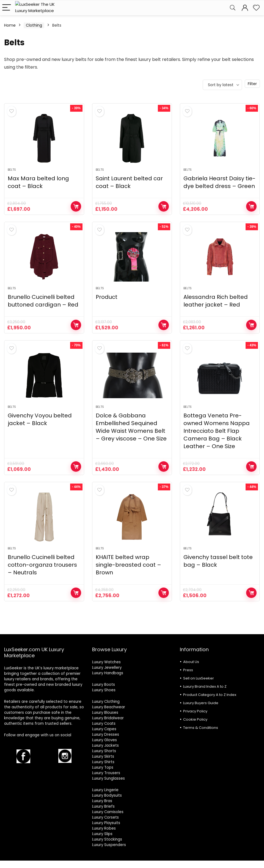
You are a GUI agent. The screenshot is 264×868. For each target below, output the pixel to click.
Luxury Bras (102, 801)
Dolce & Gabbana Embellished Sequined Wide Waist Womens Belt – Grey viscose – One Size (131, 427)
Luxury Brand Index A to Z (205, 686)
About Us (191, 662)
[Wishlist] (256, 8)
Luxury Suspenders (109, 845)
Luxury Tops (103, 767)
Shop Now (76, 206)
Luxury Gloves (105, 740)
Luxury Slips (102, 834)
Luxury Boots (104, 685)
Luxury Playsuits (106, 823)
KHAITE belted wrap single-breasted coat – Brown (128, 565)
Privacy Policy (195, 711)
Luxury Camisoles (108, 812)
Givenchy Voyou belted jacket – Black (40, 419)
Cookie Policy (195, 719)
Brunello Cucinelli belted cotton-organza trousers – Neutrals (42, 565)
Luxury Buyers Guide (201, 703)
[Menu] (7, 8)
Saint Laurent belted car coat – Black (129, 182)
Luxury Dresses (106, 734)
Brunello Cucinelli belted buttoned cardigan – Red (43, 301)
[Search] (233, 8)
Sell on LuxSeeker (199, 678)
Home (10, 25)
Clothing (34, 25)
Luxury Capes (104, 729)
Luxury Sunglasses (108, 778)
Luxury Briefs (103, 806)
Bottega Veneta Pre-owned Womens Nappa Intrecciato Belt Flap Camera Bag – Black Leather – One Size (217, 431)
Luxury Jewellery (107, 668)
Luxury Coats (104, 724)
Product (107, 297)
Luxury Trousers (106, 773)
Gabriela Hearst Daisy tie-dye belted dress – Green (219, 182)
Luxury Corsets (105, 817)
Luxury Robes (104, 828)
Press (188, 670)
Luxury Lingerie (105, 790)
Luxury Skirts (103, 756)
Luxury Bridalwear (108, 718)
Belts (12, 170)
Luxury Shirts (103, 762)
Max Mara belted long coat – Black (38, 182)
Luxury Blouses (105, 713)
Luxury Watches (106, 662)
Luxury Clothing (106, 702)
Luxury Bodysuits (107, 795)
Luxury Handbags (108, 673)
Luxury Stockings (107, 839)
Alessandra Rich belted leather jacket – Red (216, 301)
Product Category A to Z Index (210, 695)
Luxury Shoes (104, 690)
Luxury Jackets (105, 745)
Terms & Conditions (201, 728)
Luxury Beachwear (109, 707)
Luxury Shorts (104, 751)
